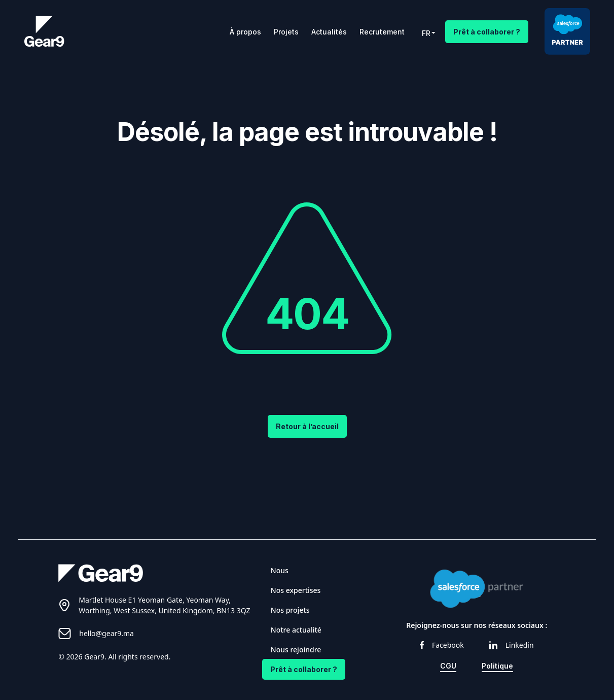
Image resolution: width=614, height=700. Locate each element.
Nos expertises (296, 590)
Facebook (442, 645)
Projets (286, 32)
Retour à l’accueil (307, 426)
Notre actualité (296, 630)
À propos (245, 32)
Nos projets (290, 610)
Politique (497, 666)
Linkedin (512, 645)
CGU (448, 666)
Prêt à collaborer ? (487, 32)
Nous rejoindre (296, 650)
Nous (280, 570)
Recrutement (382, 32)
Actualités (329, 32)
